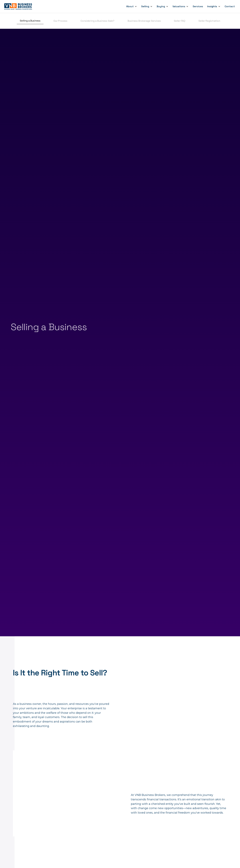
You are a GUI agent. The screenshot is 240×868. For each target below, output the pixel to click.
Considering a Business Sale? (97, 21)
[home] (19, 6)
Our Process (60, 21)
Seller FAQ (180, 21)
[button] (132, 6)
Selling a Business (30, 21)
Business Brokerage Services (144, 21)
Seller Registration (209, 21)
